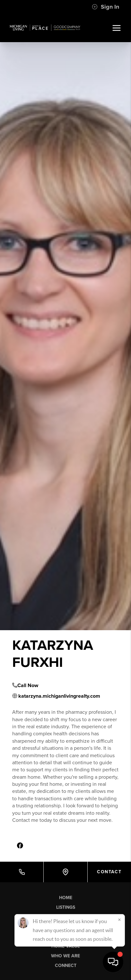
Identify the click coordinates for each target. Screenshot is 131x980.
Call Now (28, 685)
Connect (66, 967)
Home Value (66, 948)
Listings (66, 909)
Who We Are (65, 958)
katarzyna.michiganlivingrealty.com (59, 696)
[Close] (119, 920)
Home (66, 899)
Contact (109, 872)
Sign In (105, 7)
